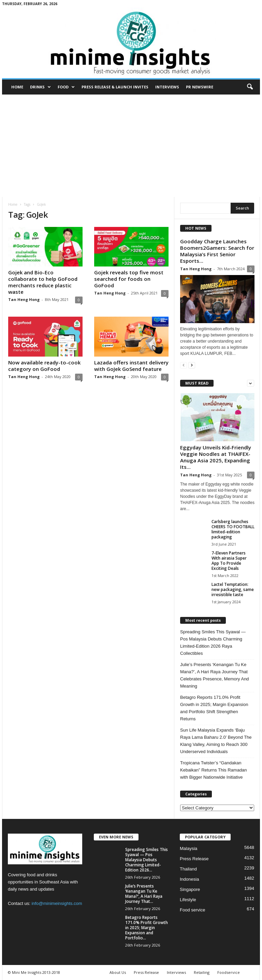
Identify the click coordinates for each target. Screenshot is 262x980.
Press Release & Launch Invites (115, 87)
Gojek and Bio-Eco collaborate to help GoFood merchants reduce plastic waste (43, 282)
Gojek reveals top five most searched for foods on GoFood (129, 279)
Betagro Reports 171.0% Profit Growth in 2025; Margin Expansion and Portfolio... (147, 928)
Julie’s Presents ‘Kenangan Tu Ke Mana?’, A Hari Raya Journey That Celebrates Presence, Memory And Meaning (215, 675)
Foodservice (229, 972)
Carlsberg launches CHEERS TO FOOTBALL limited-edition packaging (233, 529)
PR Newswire (200, 87)
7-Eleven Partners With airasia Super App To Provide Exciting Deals (229, 561)
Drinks (40, 87)
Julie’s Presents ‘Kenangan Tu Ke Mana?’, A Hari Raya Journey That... (144, 894)
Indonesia (189, 879)
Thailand (188, 869)
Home (17, 87)
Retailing (202, 972)
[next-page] (192, 365)
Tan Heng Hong (24, 299)
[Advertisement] (131, 146)
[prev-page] (184, 365)
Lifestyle (188, 900)
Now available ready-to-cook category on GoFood (44, 366)
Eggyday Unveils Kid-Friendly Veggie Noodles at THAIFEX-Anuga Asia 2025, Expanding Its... (216, 457)
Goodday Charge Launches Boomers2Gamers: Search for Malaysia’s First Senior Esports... (217, 251)
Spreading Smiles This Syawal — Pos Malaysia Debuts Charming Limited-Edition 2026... (147, 860)
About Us (118, 972)
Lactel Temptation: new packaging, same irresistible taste (233, 589)
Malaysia (188, 848)
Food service (192, 910)
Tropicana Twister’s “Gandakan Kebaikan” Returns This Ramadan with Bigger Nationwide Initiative (214, 770)
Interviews (167, 87)
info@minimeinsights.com (57, 903)
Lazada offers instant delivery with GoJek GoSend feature (131, 366)
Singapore (190, 889)
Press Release (194, 859)
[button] (250, 87)
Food (66, 87)
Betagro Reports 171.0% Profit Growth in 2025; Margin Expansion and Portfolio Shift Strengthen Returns (214, 708)
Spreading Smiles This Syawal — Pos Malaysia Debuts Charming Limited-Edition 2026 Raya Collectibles (213, 643)
